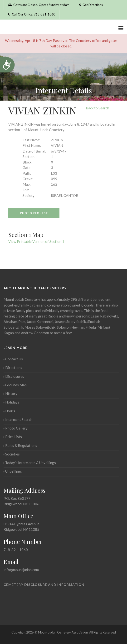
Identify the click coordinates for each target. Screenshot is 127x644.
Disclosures (14, 376)
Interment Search (18, 419)
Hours (9, 411)
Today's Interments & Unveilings (30, 463)
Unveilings (13, 471)
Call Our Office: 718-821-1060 (32, 14)
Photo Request (34, 213)
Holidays (11, 402)
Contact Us (13, 359)
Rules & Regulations (20, 445)
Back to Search (98, 108)
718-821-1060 (16, 550)
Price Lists (13, 437)
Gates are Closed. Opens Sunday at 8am (39, 5)
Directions (13, 368)
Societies (12, 454)
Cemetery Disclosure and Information (44, 585)
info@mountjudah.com (21, 570)
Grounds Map (15, 385)
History (10, 394)
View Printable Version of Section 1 (36, 241)
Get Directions (90, 5)
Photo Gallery (16, 428)
